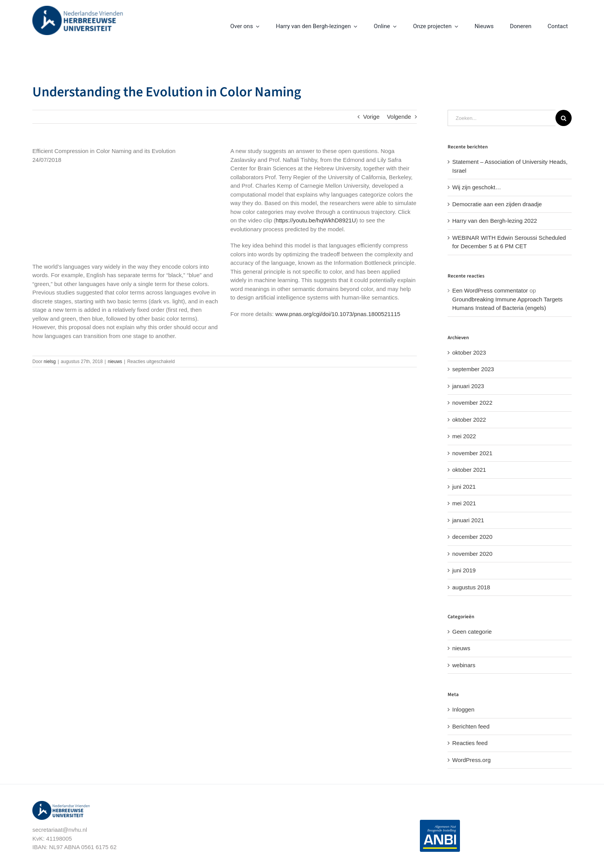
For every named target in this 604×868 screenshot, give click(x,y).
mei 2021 (464, 503)
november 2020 (472, 554)
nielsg (49, 362)
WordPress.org (471, 760)
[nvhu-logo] (78, 9)
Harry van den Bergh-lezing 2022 (495, 221)
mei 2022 (464, 436)
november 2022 (472, 403)
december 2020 (472, 537)
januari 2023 (468, 386)
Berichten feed (471, 726)
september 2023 (473, 369)
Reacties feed (470, 743)
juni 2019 (464, 570)
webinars (464, 665)
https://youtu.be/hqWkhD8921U (316, 220)
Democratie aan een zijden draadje (497, 204)
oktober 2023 (469, 352)
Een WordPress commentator (490, 290)
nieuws (115, 362)
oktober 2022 (469, 420)
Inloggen (463, 709)
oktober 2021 (469, 470)
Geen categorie (472, 632)
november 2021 (472, 453)
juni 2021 (464, 487)
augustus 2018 (471, 587)
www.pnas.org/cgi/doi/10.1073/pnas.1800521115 (338, 314)
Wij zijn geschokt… (477, 187)
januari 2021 (468, 520)
